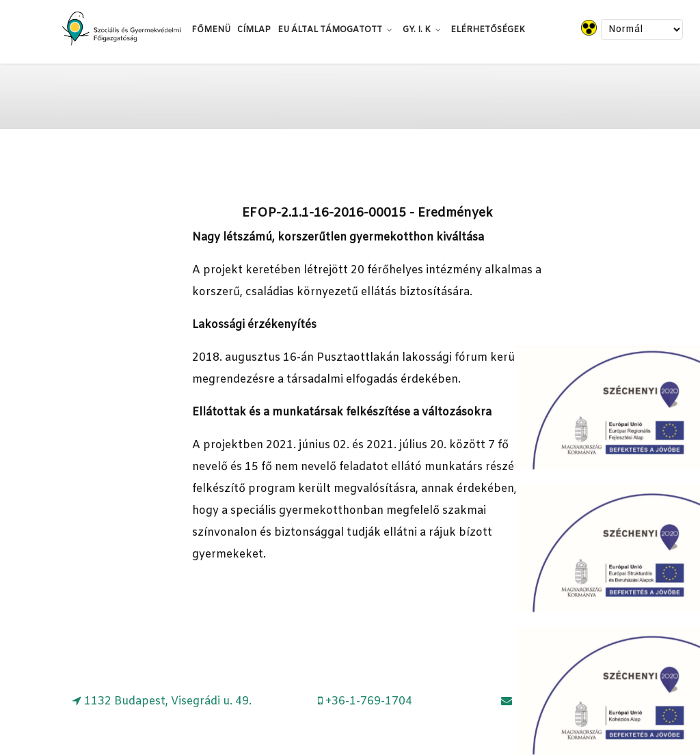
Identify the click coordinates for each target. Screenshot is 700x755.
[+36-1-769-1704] (365, 701)
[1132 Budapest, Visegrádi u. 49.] (162, 701)
